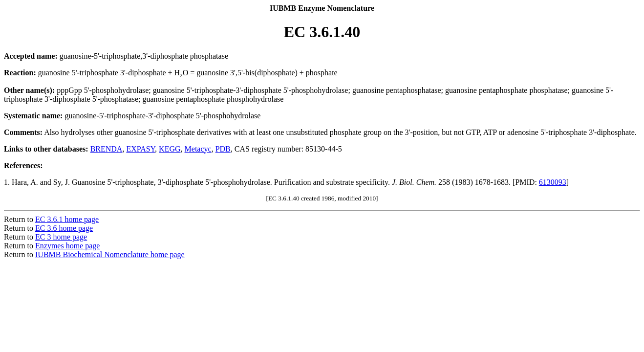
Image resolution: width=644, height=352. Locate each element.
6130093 (553, 182)
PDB (223, 149)
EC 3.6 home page (64, 228)
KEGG (170, 149)
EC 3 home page (61, 237)
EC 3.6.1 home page (67, 219)
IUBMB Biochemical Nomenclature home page (110, 254)
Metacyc (198, 149)
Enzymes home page (67, 246)
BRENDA (107, 149)
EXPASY (140, 149)
